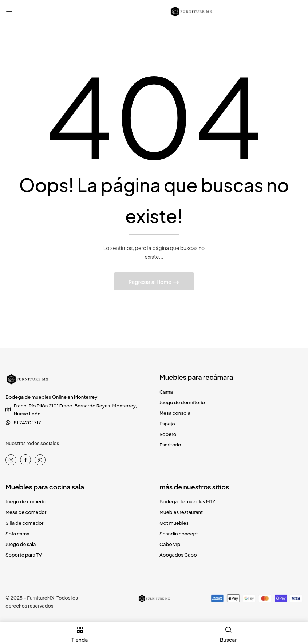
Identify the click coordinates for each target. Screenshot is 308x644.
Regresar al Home (150, 282)
